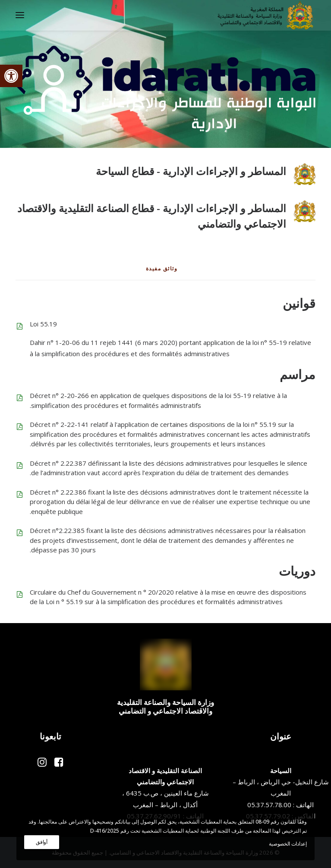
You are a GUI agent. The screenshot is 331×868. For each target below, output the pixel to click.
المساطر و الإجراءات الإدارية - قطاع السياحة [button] (191, 171)
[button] (11, 76)
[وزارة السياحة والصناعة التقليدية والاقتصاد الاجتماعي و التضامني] (265, 15)
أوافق (42, 842)
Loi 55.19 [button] (43, 324)
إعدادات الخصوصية (288, 844)
